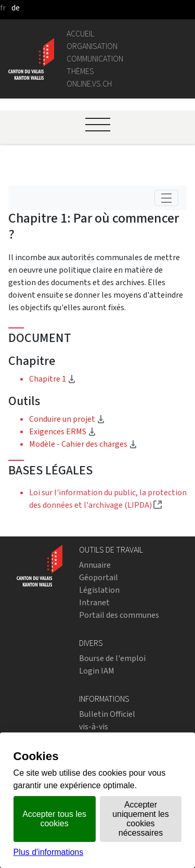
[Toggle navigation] (166, 198)
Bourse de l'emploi (112, 658)
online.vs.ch (89, 84)
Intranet (94, 602)
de (16, 8)
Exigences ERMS (63, 431)
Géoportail (99, 577)
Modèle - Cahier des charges (83, 444)
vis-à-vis (94, 726)
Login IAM (97, 671)
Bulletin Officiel (107, 714)
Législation (99, 590)
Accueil (80, 34)
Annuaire (95, 565)
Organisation (92, 46)
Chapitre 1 (84, 378)
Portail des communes (119, 615)
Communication (95, 59)
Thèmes (80, 71)
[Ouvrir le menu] (98, 125)
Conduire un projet (67, 419)
